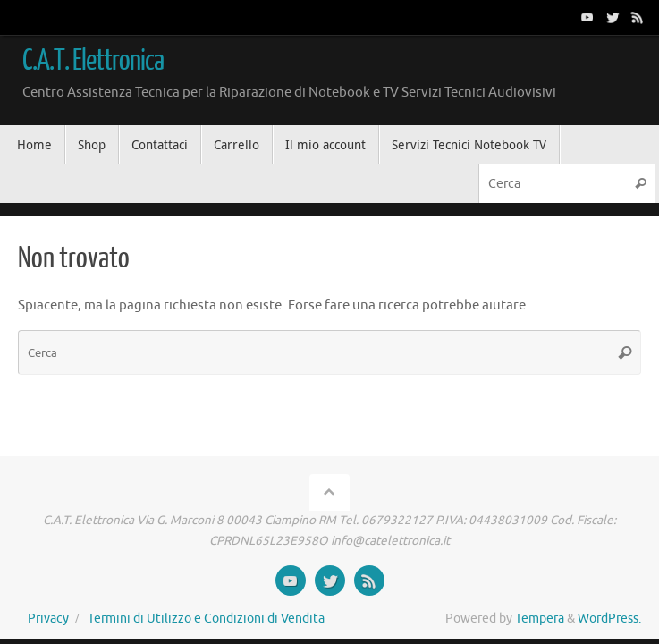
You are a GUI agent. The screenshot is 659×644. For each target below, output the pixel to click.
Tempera (540, 619)
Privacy (48, 619)
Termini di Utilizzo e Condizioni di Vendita (206, 619)
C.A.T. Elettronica (93, 61)
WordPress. (609, 619)
